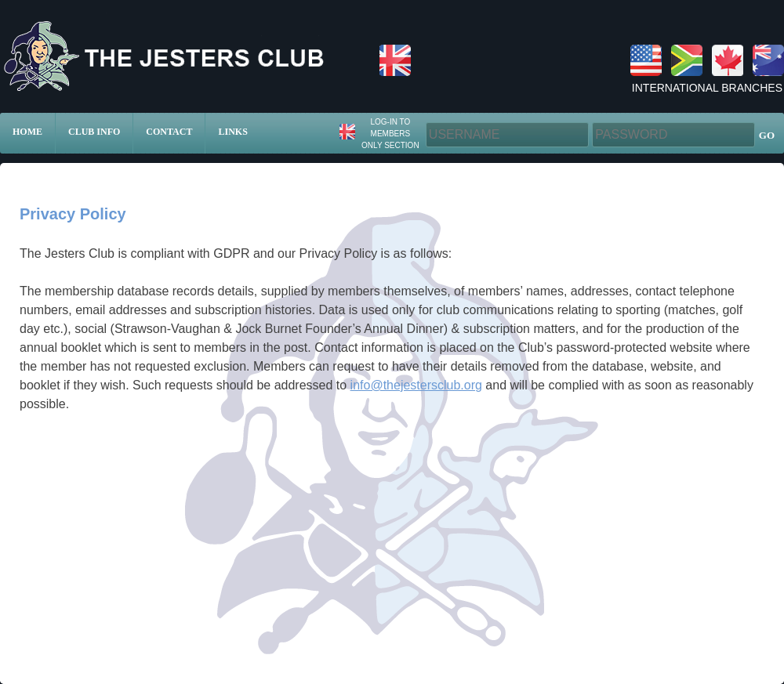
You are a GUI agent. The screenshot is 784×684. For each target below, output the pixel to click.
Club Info (94, 132)
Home (27, 132)
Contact (169, 132)
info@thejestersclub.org (416, 385)
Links (232, 132)
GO (767, 135)
